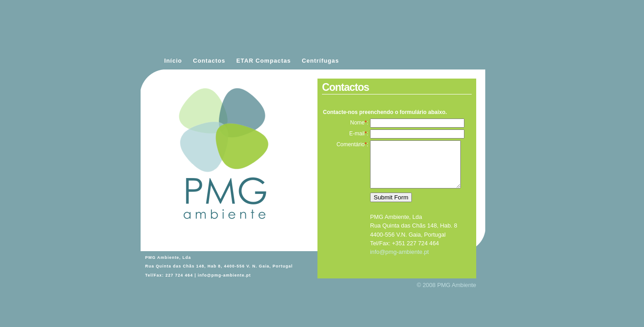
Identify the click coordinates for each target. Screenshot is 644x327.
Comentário (351, 144)
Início (173, 61)
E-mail (357, 134)
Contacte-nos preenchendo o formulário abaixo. (385, 112)
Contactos (209, 61)
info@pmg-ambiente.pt (224, 275)
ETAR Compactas (263, 61)
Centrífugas (320, 61)
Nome (357, 123)
